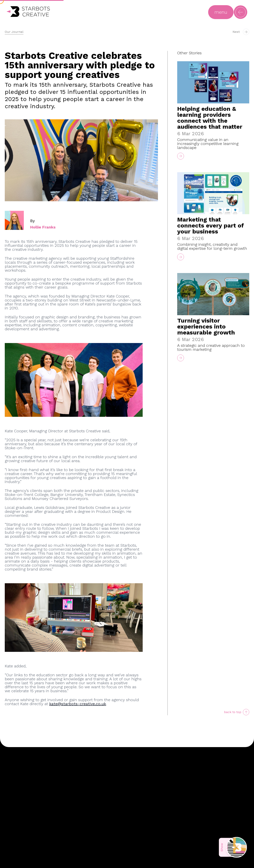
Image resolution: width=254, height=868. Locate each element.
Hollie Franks (43, 227)
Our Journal (14, 32)
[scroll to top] (237, 712)
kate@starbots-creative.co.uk (78, 704)
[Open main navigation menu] (221, 12)
